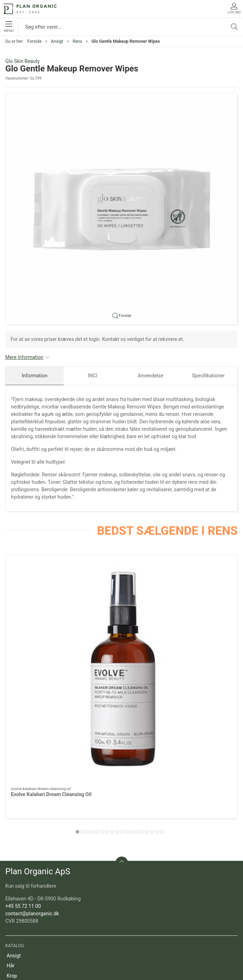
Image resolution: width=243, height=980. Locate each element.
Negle (13, 832)
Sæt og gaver (21, 863)
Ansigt (57, 41)
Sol (10, 842)
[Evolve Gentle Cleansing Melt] (121, 592)
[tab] (107, 677)
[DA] (30, 9)
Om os (14, 934)
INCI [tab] (92, 376)
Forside (34, 41)
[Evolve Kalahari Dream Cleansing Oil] (42, 592)
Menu (9, 27)
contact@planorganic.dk (32, 760)
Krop (12, 822)
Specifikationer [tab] (209, 376)
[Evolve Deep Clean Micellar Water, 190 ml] (201, 592)
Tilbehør (16, 852)
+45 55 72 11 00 (23, 753)
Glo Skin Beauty (22, 61)
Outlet (13, 872)
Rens (77, 41)
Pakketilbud (20, 903)
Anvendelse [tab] (150, 376)
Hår (11, 812)
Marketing (18, 883)
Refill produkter (23, 893)
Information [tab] (35, 376)
